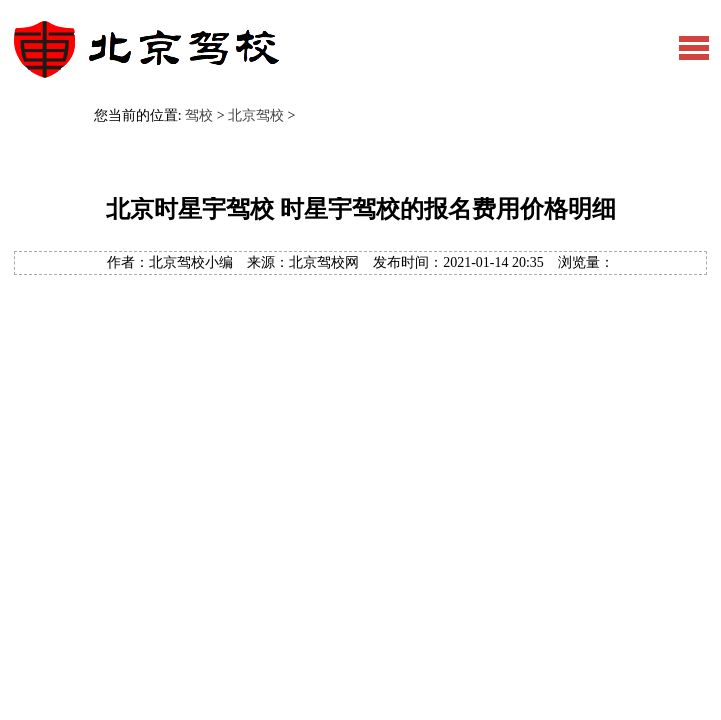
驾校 (199, 115)
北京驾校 (256, 115)
